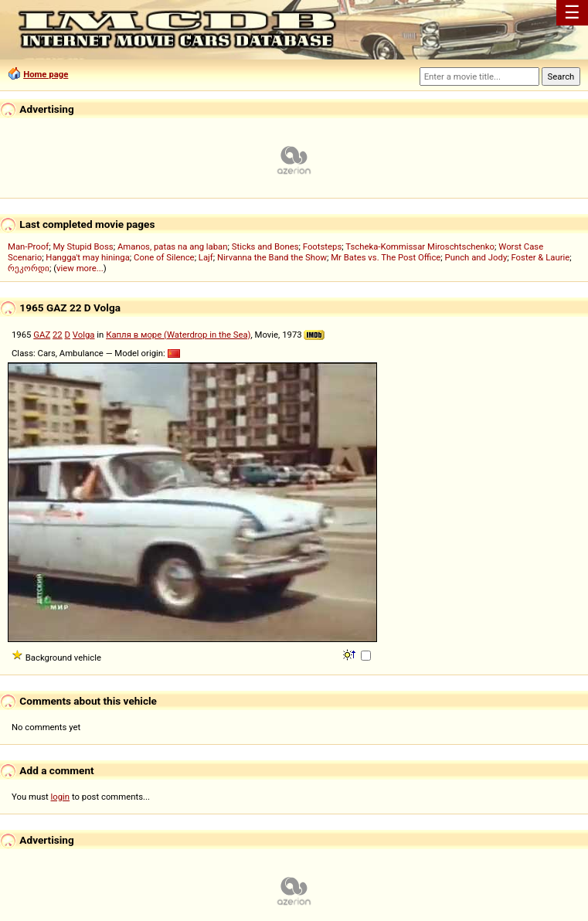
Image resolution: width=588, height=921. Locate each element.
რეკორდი (29, 268)
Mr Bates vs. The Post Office (386, 257)
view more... (80, 268)
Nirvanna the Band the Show (272, 257)
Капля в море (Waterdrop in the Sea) (178, 335)
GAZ (42, 335)
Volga (84, 335)
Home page (46, 74)
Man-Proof (28, 246)
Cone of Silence (164, 257)
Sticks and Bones (265, 246)
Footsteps (323, 246)
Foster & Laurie (540, 257)
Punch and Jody (476, 257)
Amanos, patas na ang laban (173, 246)
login (61, 797)
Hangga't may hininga (87, 257)
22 (58, 335)
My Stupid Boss (83, 246)
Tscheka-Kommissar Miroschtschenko (420, 246)
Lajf (206, 257)
